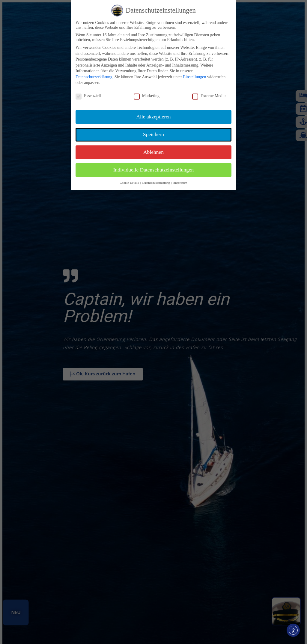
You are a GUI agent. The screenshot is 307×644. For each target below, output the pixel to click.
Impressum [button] (180, 183)
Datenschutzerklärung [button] (156, 183)
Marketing (147, 96)
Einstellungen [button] (194, 77)
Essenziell (88, 96)
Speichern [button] (153, 134)
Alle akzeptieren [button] (153, 117)
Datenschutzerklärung (94, 77)
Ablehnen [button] (153, 152)
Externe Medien (210, 96)
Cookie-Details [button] (130, 183)
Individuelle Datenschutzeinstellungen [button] (154, 170)
